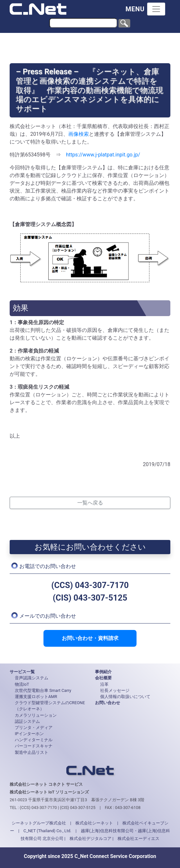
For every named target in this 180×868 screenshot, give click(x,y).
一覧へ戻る (90, 503)
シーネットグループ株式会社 (39, 823)
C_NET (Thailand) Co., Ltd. (47, 831)
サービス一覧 (22, 672)
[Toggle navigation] (156, 9)
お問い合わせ (108, 703)
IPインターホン (29, 734)
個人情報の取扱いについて (125, 697)
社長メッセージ (115, 690)
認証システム (27, 721)
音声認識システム (32, 678)
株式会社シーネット (94, 823)
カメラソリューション (36, 715)
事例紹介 (103, 672)
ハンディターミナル (34, 740)
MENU (135, 9)
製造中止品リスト (32, 752)
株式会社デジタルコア (90, 838)
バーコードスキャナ (34, 746)
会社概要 (103, 678)
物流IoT (22, 684)
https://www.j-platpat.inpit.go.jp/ (103, 155)
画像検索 (79, 134)
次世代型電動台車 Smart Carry (43, 690)
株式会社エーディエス (138, 838)
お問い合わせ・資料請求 (90, 638)
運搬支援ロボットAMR (36, 697)
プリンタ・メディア (34, 728)
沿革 (104, 684)
